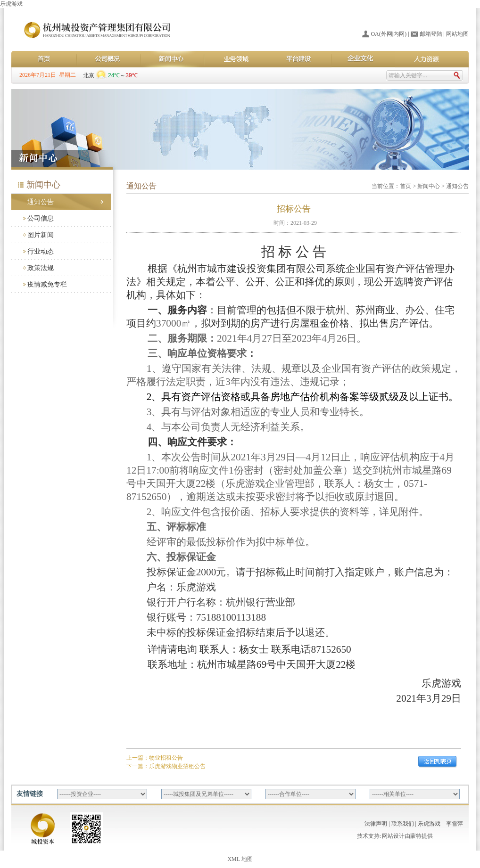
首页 (406, 186)
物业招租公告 (166, 758)
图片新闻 (41, 235)
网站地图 (457, 34)
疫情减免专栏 (47, 284)
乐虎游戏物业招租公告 (177, 766)
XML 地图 (240, 859)
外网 (387, 34)
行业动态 (41, 251)
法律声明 (376, 824)
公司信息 (41, 218)
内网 (399, 34)
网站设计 (393, 836)
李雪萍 (455, 824)
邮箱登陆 (431, 34)
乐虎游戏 (11, 4)
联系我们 (403, 824)
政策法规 (41, 268)
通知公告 (41, 202)
